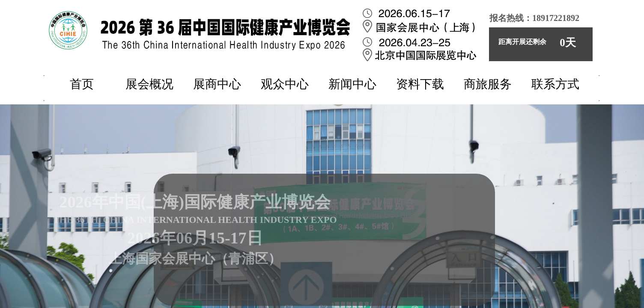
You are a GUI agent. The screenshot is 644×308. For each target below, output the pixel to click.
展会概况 (149, 84)
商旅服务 (488, 84)
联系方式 (555, 84)
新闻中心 (352, 84)
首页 (82, 84)
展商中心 (217, 84)
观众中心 (285, 84)
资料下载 (420, 84)
